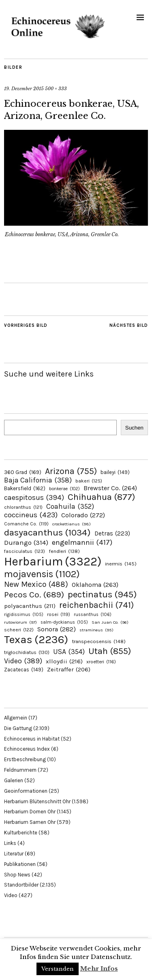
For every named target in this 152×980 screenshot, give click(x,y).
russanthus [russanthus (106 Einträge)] (93, 615)
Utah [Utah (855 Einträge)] (110, 651)
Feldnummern (20, 770)
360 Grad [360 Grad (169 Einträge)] (23, 472)
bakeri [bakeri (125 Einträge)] (89, 481)
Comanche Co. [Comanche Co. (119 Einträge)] (26, 524)
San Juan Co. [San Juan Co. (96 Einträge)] (110, 622)
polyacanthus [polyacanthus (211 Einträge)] (30, 606)
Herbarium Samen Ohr (30, 822)
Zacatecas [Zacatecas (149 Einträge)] (24, 670)
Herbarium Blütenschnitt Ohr (37, 801)
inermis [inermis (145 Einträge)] (121, 564)
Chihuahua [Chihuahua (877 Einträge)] (101, 497)
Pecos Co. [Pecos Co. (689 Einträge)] (34, 595)
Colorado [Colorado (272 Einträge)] (83, 515)
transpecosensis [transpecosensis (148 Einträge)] (99, 641)
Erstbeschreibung (25, 759)
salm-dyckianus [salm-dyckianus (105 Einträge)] (64, 622)
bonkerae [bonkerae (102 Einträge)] (64, 489)
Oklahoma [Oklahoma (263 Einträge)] (95, 585)
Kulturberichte (21, 833)
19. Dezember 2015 (24, 89)
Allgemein (16, 718)
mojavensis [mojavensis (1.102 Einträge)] (42, 574)
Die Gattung (18, 728)
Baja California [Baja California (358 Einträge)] (38, 480)
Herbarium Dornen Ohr (30, 812)
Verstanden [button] (58, 969)
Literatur (14, 854)
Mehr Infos (99, 968)
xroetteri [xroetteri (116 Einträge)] (101, 662)
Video (11, 895)
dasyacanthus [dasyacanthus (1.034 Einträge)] (47, 532)
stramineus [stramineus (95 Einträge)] (96, 630)
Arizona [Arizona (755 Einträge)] (71, 471)
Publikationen (20, 864)
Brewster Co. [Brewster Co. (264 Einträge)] (110, 488)
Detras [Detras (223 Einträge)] (112, 533)
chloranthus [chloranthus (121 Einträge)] (23, 507)
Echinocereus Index (27, 749)
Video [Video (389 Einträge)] (23, 661)
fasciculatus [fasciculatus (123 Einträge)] (25, 551)
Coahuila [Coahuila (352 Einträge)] (70, 506)
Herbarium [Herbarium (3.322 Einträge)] (53, 561)
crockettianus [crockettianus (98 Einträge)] (72, 524)
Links (10, 843)
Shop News (17, 875)
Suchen (134, 428)
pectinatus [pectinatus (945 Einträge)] (102, 594)
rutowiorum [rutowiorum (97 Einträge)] (20, 622)
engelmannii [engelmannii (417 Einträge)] (82, 542)
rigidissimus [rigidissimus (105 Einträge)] (24, 615)
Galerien (14, 780)
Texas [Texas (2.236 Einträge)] (36, 639)
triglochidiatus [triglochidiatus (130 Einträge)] (27, 652)
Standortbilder (21, 885)
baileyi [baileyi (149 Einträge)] (115, 472)
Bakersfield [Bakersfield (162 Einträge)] (25, 488)
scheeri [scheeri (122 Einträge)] (19, 630)
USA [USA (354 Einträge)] (69, 652)
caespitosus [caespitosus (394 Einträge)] (34, 497)
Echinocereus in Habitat (32, 739)
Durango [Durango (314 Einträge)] (26, 542)
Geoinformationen (26, 791)
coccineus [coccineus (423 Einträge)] (31, 515)
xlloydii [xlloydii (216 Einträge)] (64, 661)
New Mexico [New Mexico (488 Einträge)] (36, 584)
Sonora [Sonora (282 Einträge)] (57, 629)
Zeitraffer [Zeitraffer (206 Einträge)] (69, 669)
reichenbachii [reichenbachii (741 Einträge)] (96, 605)
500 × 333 (56, 89)
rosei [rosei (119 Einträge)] (59, 614)
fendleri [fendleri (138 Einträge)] (64, 551)
